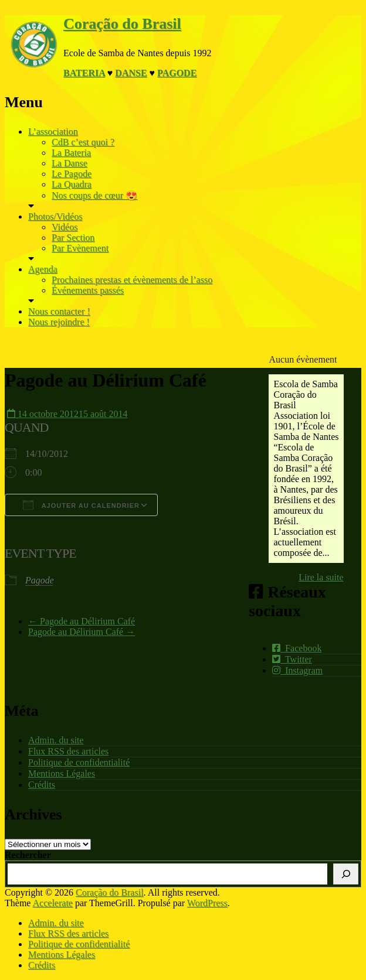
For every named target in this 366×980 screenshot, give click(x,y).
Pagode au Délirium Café (82, 621)
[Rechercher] (346, 874)
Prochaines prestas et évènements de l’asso (132, 280)
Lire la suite (321, 577)
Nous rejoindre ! (59, 322)
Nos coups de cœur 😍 (94, 195)
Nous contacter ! (59, 311)
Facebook (297, 648)
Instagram (297, 670)
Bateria (84, 73)
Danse (131, 73)
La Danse (70, 163)
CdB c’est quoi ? (83, 142)
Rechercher (28, 855)
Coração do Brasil (122, 24)
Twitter (292, 659)
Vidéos (65, 227)
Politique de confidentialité (79, 762)
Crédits (42, 785)
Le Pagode (72, 174)
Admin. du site (56, 740)
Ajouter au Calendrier (81, 505)
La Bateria (71, 153)
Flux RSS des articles (68, 751)
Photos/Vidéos (55, 216)
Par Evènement (80, 248)
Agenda (43, 269)
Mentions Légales (62, 774)
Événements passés (88, 290)
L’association (53, 132)
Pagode (177, 73)
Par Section (73, 238)
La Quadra (72, 184)
